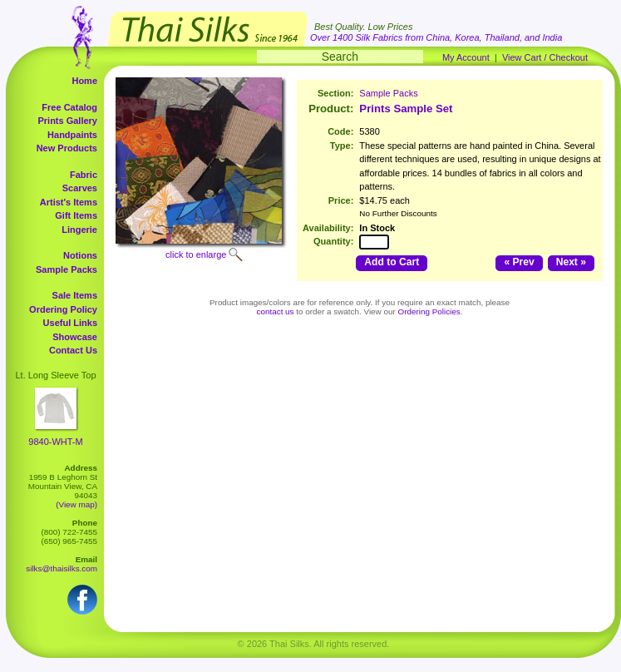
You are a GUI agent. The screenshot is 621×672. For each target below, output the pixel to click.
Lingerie (79, 230)
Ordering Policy (63, 309)
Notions (80, 255)
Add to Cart (392, 262)
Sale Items (75, 295)
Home (84, 81)
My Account (466, 57)
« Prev (519, 262)
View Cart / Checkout (545, 57)
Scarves (80, 188)
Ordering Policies (429, 311)
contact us (276, 311)
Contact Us (73, 350)
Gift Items (76, 215)
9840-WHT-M (55, 442)
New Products (67, 148)
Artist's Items (69, 202)
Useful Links (70, 323)
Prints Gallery (67, 121)
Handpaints (72, 135)
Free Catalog (69, 107)
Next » (571, 262)
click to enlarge (196, 254)
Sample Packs (67, 269)
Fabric (84, 175)
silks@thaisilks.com (62, 568)
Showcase (75, 337)
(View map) (76, 504)
